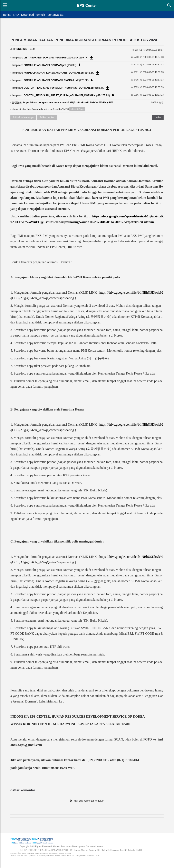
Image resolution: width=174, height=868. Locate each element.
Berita (7, 15)
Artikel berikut (47, 117)
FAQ (16, 15)
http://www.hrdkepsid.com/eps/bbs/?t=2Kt (48, 109)
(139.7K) (59, 58)
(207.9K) (70, 95)
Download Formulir (33, 15)
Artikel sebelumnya (23, 117)
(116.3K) (53, 65)
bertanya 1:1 (56, 15)
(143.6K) (62, 73)
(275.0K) (59, 80)
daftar (158, 117)
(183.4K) (67, 88)
